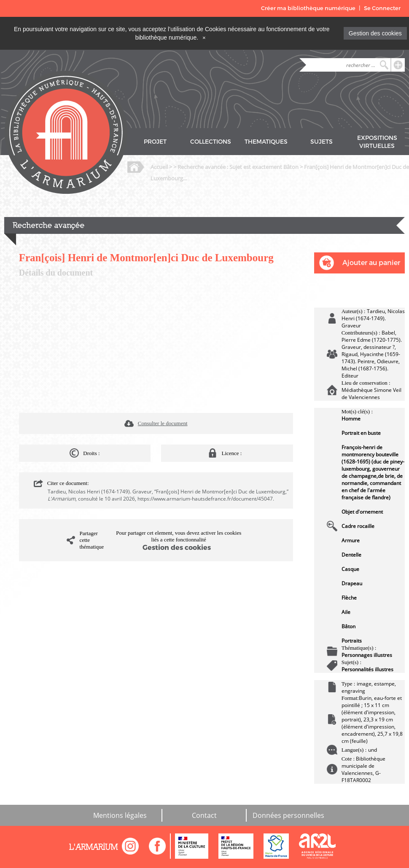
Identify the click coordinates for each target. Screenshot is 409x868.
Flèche (349, 598)
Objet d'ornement (362, 512)
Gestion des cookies (375, 33)
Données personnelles (288, 815)
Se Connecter (382, 8)
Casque (350, 569)
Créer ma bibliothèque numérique (308, 8)
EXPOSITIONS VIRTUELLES (377, 142)
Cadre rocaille (358, 526)
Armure (351, 540)
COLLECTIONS (211, 142)
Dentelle (351, 555)
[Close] (204, 38)
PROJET (155, 142)
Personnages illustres (367, 655)
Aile (346, 612)
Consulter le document (163, 423)
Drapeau (352, 583)
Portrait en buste (361, 433)
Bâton (348, 626)
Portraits (352, 641)
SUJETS (322, 142)
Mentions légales (120, 815)
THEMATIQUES (266, 142)
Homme (351, 419)
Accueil (159, 167)
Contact (204, 815)
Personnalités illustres (367, 669)
